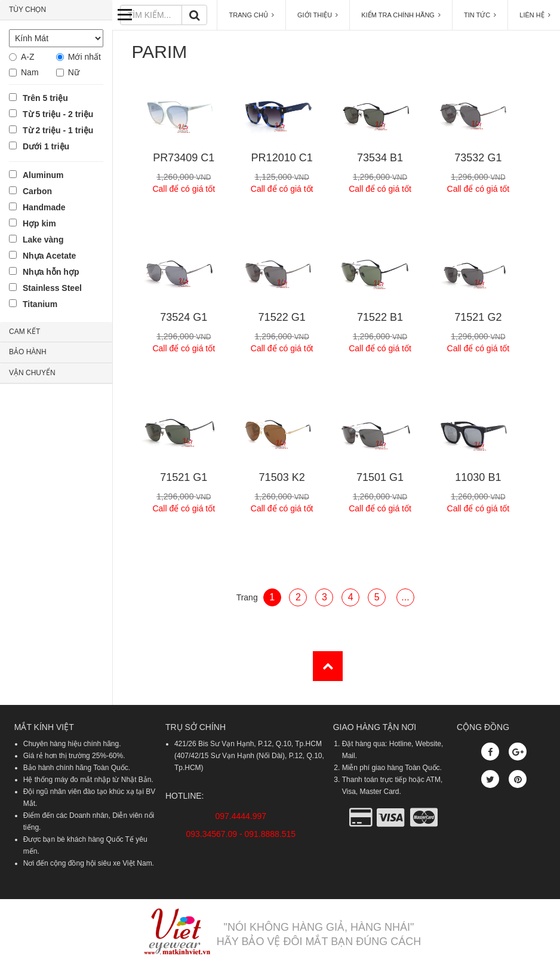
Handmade (44, 207)
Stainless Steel (52, 288)
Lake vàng (43, 240)
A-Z (28, 57)
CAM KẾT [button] (24, 332)
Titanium (40, 304)
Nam (30, 72)
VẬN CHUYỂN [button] (32, 373)
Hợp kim (39, 223)
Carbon (37, 191)
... (405, 597)
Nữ (74, 72)
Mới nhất (84, 57)
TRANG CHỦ (251, 15)
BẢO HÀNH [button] (28, 352)
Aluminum (43, 175)
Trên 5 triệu (45, 98)
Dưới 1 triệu (46, 146)
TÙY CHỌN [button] (27, 10)
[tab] (56, 10)
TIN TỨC (480, 15)
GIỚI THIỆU (318, 15)
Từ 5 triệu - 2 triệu (58, 114)
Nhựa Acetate (49, 256)
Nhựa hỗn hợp (51, 272)
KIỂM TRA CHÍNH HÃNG (401, 15)
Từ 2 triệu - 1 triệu (58, 130)
